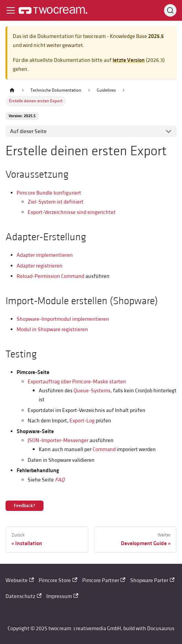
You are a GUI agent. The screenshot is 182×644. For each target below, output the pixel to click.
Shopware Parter (152, 580)
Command (104, 449)
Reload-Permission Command (50, 276)
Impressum (62, 596)
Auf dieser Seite (28, 131)
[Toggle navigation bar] (11, 10)
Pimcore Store (58, 580)
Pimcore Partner (104, 580)
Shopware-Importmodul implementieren (63, 319)
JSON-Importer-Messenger (58, 440)
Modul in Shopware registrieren (52, 329)
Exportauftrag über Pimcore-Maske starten (77, 382)
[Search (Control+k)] (170, 10)
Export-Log (82, 421)
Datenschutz (23, 596)
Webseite (20, 580)
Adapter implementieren (45, 255)
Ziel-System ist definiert (56, 202)
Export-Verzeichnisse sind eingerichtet (72, 212)
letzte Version (129, 60)
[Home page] (12, 90)
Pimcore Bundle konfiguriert (49, 193)
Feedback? (25, 506)
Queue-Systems (92, 391)
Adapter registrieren (40, 266)
